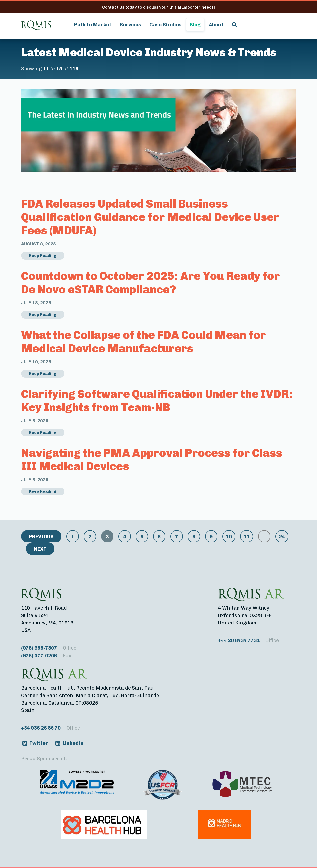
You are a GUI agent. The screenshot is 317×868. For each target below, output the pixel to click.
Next (40, 549)
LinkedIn (73, 743)
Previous (41, 537)
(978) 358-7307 (49, 648)
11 (247, 537)
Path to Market (93, 25)
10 (229, 537)
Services (130, 25)
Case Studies (165, 25)
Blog (195, 25)
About (216, 25)
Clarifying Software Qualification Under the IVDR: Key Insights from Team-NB (157, 401)
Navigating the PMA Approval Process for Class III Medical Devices (152, 460)
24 (282, 537)
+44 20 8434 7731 (248, 640)
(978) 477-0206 (46, 656)
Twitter (39, 743)
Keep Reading (43, 256)
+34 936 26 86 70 (51, 728)
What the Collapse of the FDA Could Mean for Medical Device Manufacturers (144, 342)
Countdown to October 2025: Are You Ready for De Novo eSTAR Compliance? (150, 283)
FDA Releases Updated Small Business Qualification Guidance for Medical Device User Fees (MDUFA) (150, 217)
